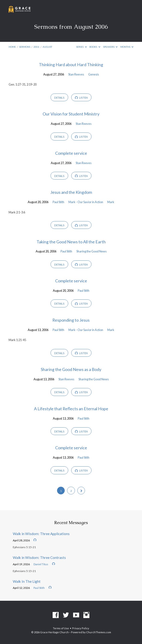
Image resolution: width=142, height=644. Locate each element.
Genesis (94, 74)
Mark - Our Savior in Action (86, 202)
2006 (36, 47)
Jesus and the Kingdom (71, 192)
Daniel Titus (41, 564)
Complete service (71, 153)
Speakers (110, 47)
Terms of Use (61, 628)
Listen (81, 98)
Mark (111, 202)
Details (59, 98)
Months (127, 47)
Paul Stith (58, 202)
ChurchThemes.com (99, 632)
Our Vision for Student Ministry (71, 114)
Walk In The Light (27, 581)
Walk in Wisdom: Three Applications (41, 534)
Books (95, 47)
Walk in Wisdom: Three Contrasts (39, 558)
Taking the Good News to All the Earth (71, 242)
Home (12, 47)
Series (81, 47)
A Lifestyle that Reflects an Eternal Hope (71, 409)
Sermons (25, 47)
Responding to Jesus (71, 320)
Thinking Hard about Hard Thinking (71, 65)
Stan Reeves (76, 74)
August (47, 47)
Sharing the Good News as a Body (71, 369)
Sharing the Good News (91, 251)
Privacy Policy (81, 628)
